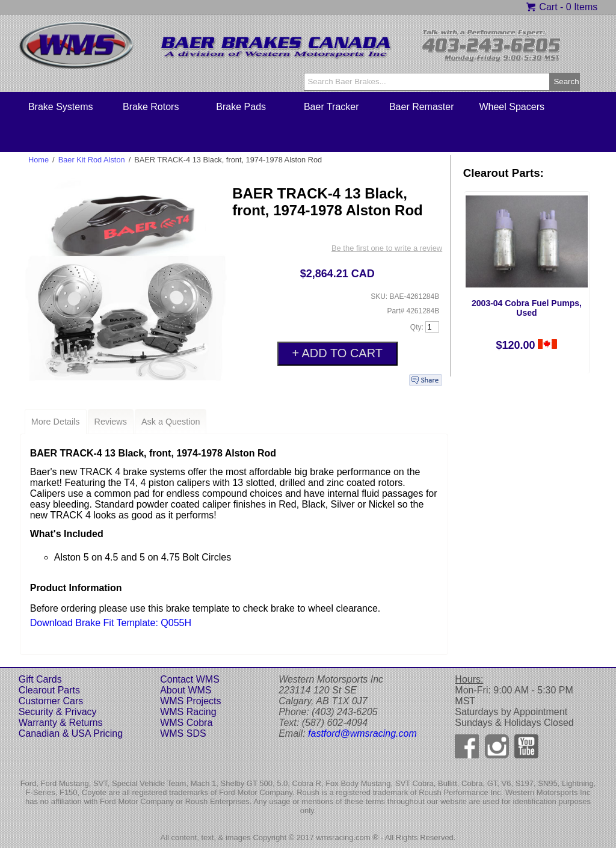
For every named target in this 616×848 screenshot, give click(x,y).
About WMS (186, 690)
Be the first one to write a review (387, 248)
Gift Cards (40, 679)
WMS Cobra (186, 723)
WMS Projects (190, 701)
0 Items (582, 7)
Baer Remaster (422, 107)
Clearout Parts (49, 690)
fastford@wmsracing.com (362, 733)
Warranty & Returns (61, 723)
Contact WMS (190, 679)
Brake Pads (241, 107)
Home (38, 160)
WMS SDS (183, 733)
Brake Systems (61, 107)
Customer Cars (51, 701)
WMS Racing (188, 712)
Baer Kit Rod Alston (92, 160)
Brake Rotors (151, 107)
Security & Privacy (58, 712)
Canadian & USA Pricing (71, 733)
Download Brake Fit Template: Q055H (111, 623)
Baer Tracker (331, 107)
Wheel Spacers (512, 107)
